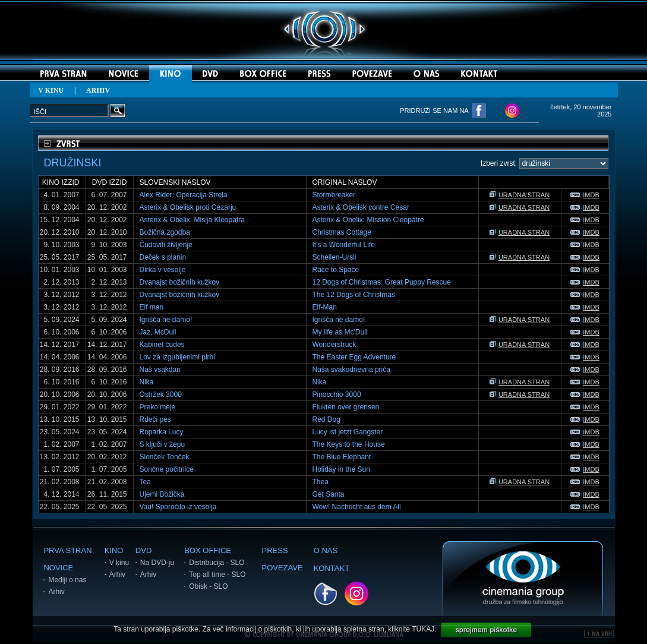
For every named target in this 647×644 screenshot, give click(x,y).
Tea (145, 482)
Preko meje (158, 407)
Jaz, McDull (158, 332)
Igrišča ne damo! (166, 320)
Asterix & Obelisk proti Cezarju (188, 207)
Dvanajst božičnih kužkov (180, 282)
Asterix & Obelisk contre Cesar (361, 207)
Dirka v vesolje (163, 270)
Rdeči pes (155, 419)
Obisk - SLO (208, 586)
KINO (114, 550)
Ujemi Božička (162, 494)
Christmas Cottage (342, 232)
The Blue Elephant (342, 457)
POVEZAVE (283, 568)
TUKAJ (423, 629)
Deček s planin (163, 257)
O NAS (326, 550)
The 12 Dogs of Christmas (354, 295)
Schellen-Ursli (334, 257)
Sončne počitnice (167, 469)
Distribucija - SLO (217, 563)
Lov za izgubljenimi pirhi (177, 357)
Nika (147, 382)
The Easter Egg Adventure (354, 357)
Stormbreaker (334, 195)
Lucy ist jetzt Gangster (348, 432)
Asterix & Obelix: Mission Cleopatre (368, 220)
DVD (143, 550)
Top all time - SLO (217, 574)
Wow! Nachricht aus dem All (357, 507)
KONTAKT (332, 568)
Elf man (152, 307)
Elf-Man (325, 307)
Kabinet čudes (162, 345)
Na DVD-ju (157, 563)
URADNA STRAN (520, 195)
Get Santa (329, 494)
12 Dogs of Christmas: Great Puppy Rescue (382, 282)
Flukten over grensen (346, 407)
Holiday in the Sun (341, 469)
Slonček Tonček (165, 457)
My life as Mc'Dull (340, 332)
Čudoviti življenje (166, 245)
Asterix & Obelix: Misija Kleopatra (192, 220)
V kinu (119, 563)
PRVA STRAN (67, 550)
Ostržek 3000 (161, 394)
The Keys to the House (349, 444)
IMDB (585, 195)
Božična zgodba (165, 232)
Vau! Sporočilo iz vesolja (178, 507)
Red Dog (326, 419)
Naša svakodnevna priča (351, 370)
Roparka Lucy (162, 432)
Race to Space (336, 270)
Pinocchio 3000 (337, 394)
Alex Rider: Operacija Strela (184, 195)
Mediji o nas (67, 580)
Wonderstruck (334, 345)
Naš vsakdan (160, 370)
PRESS (275, 550)
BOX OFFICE (208, 550)
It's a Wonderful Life (344, 245)
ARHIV (98, 90)
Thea (321, 482)
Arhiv (56, 592)
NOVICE (58, 568)
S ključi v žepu (162, 444)
